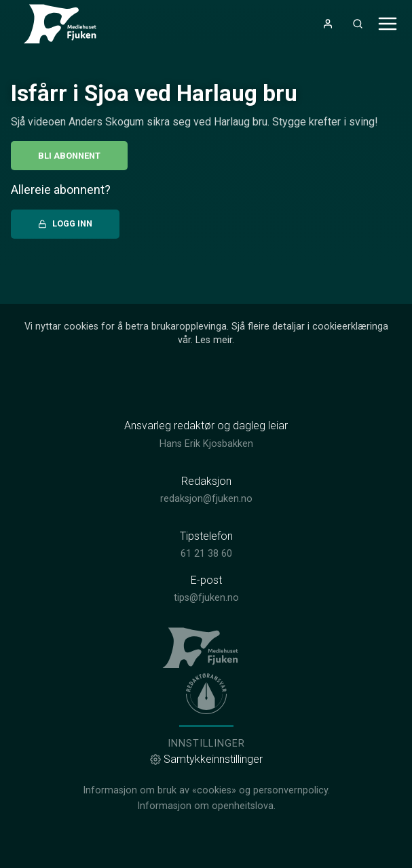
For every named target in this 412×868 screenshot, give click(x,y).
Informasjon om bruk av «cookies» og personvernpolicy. (206, 790)
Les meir (214, 340)
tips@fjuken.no (206, 598)
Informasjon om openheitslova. (206, 806)
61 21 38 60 (206, 554)
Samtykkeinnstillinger (206, 759)
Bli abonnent (69, 156)
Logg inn (65, 223)
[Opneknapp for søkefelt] (358, 24)
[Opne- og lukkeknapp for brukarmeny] (328, 24)
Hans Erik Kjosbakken (206, 444)
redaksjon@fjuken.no (206, 499)
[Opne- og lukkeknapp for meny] (388, 24)
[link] (65, 24)
